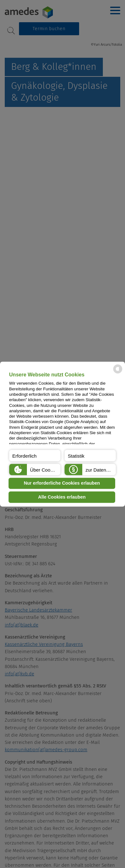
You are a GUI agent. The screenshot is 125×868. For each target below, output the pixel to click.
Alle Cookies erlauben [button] (62, 497)
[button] (35, 455)
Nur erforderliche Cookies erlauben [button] (62, 483)
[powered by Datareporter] (118, 373)
